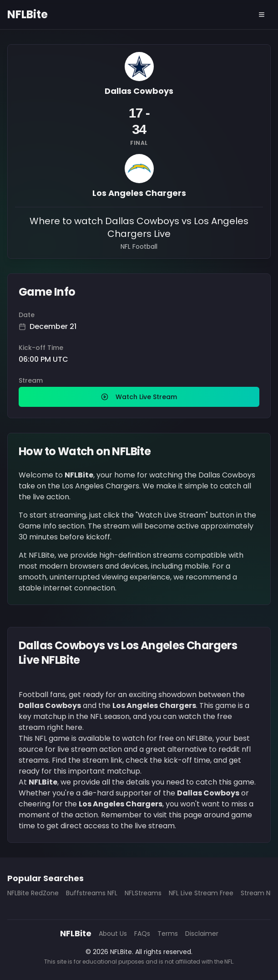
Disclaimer (202, 934)
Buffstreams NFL (92, 893)
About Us (113, 934)
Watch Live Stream (139, 397)
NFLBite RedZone (33, 893)
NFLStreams (143, 893)
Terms (168, 934)
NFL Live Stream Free (201, 893)
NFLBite (28, 15)
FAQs (142, 934)
